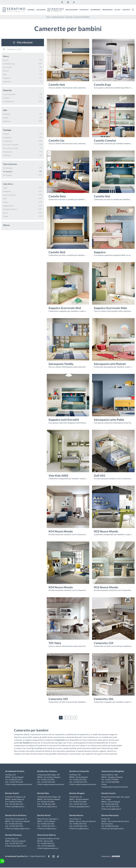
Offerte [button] (6, 225)
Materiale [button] (7, 90)
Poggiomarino (8, 206)
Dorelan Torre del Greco (16, 816)
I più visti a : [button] (8, 184)
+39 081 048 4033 (111, 804)
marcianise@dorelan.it (115, 829)
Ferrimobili (7, 67)
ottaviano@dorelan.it (19, 846)
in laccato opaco (10, 94)
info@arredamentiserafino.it (22, 785)
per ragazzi (8, 175)
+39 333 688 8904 (112, 782)
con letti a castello (11, 144)
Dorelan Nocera (76, 816)
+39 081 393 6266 (16, 824)
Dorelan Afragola (77, 793)
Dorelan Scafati (12, 793)
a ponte (6, 134)
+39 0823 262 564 (111, 826)
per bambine (8, 168)
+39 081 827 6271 (16, 780)
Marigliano (7, 191)
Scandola (7, 78)
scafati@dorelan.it (18, 807)
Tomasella (7, 81)
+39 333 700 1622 (16, 782)
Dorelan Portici (44, 816)
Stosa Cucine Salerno (47, 835)
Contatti (126, 10)
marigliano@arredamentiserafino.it (115, 787)
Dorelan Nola (43, 793)
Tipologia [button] (7, 130)
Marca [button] (6, 56)
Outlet (118, 10)
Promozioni (107, 10)
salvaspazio (8, 152)
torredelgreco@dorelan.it (20, 829)
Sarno (5, 213)
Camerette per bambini (82, 17)
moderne (7, 121)
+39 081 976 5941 (16, 802)
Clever (6, 60)
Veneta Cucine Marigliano (113, 771)
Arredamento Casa (58, 17)
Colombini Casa (9, 64)
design (6, 118)
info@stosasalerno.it (51, 848)
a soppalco (7, 137)
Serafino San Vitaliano (47, 771)
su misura (7, 155)
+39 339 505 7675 (16, 804)
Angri (5, 188)
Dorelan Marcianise (110, 816)
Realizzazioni (72, 10)
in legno (6, 98)
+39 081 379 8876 (111, 780)
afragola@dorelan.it (82, 807)
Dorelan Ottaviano (14, 835)
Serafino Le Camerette (79, 771)
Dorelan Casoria (108, 793)
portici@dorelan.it (50, 829)
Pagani (6, 202)
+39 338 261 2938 (48, 804)
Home (48, 17)
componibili (8, 141)
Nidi (5, 74)
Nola (5, 198)
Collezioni (41, 10)
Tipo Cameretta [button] (10, 164)
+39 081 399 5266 (79, 780)
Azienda (31, 10)
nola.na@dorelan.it (50, 807)
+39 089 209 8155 (47, 844)
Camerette (69, 17)
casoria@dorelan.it (114, 809)
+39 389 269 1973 (80, 782)
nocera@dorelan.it (82, 829)
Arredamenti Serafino (15, 771)
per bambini (8, 171)
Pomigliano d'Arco (10, 209)
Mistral (6, 71)
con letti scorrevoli (11, 148)
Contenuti (84, 10)
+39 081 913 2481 (79, 802)
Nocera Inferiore (9, 195)
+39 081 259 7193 (79, 824)
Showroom (95, 10)
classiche (7, 114)
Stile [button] (5, 110)
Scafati (6, 216)
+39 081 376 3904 (47, 780)
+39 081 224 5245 (47, 824)
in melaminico (8, 101)
